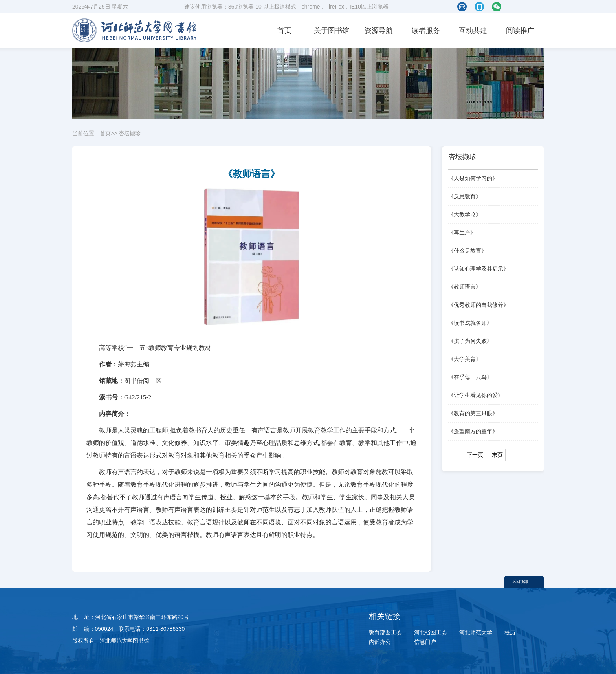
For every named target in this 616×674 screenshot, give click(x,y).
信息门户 (425, 642)
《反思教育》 (465, 196)
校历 (510, 632)
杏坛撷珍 (130, 133)
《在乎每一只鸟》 (470, 377)
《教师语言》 (465, 287)
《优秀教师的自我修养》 (478, 305)
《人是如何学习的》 (473, 178)
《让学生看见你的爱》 (476, 395)
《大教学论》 (465, 214)
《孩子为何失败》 (470, 341)
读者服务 (426, 31)
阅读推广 (520, 31)
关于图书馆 (332, 31)
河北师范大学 (476, 632)
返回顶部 (520, 582)
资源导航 (379, 31)
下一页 (475, 455)
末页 (497, 455)
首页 (284, 31)
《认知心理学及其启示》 (478, 269)
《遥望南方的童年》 (473, 431)
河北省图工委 (431, 632)
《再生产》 (462, 233)
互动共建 (473, 31)
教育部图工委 (385, 632)
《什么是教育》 (467, 251)
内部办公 (380, 642)
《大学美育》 (465, 359)
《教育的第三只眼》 (473, 413)
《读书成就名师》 (470, 323)
